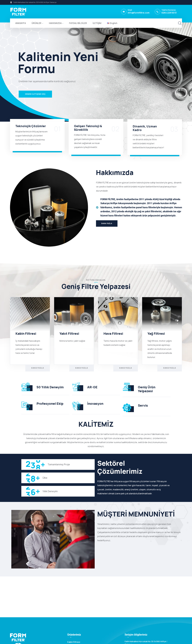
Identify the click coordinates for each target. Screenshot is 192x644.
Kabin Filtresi (74, 642)
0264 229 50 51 (169, 13)
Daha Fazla (38, 368)
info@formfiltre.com (139, 13)
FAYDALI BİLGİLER (78, 23)
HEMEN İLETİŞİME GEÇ (35, 94)
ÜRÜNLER (36, 23)
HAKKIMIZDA (55, 23)
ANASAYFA (21, 23)
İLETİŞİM (97, 23)
